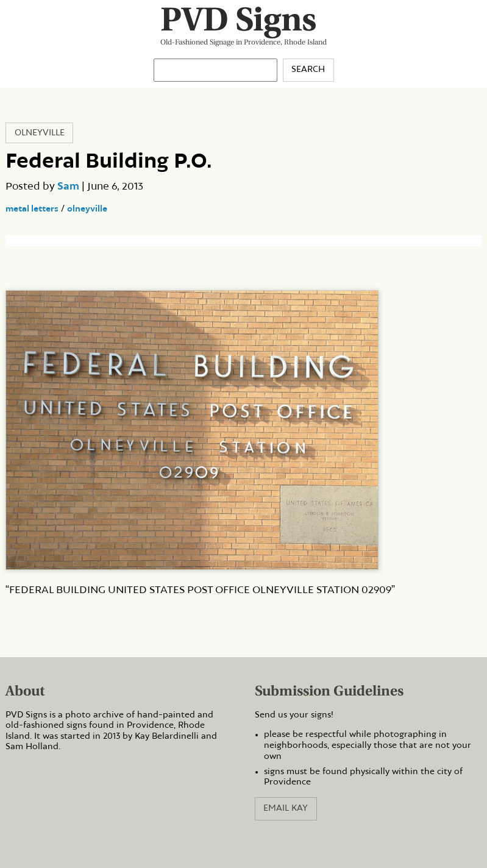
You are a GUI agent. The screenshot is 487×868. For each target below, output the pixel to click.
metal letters (32, 209)
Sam (68, 187)
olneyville (87, 209)
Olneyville (40, 133)
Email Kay (286, 808)
